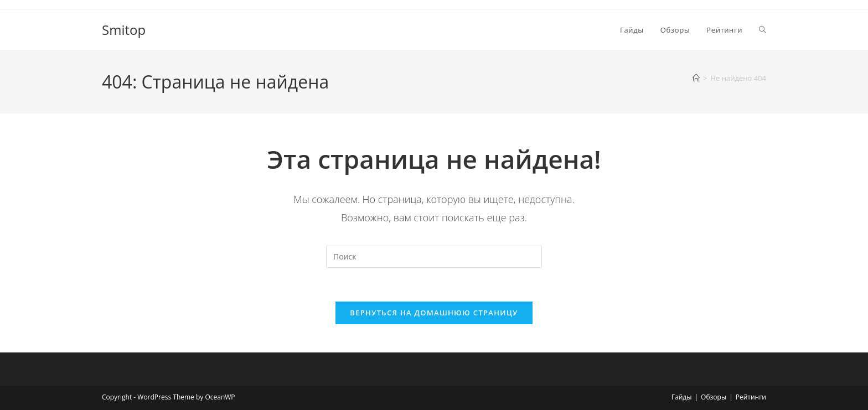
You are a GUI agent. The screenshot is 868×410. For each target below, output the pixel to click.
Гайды (682, 397)
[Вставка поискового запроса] (434, 257)
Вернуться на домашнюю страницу (434, 313)
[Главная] (696, 78)
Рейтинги (751, 397)
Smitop (124, 30)
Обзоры (714, 397)
